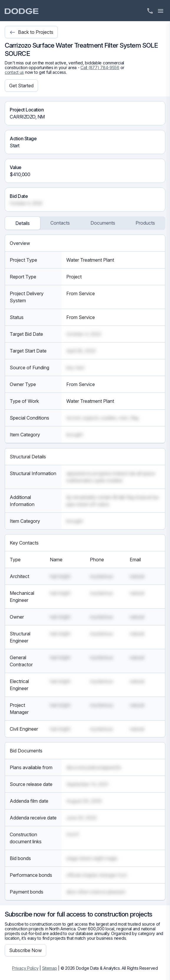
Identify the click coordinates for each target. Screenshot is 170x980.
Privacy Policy (25, 968)
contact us (14, 72)
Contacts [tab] (60, 223)
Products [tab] (145, 223)
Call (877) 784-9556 (100, 67)
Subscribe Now (25, 950)
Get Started (21, 86)
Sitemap (50, 968)
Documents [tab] (103, 223)
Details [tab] (23, 223)
